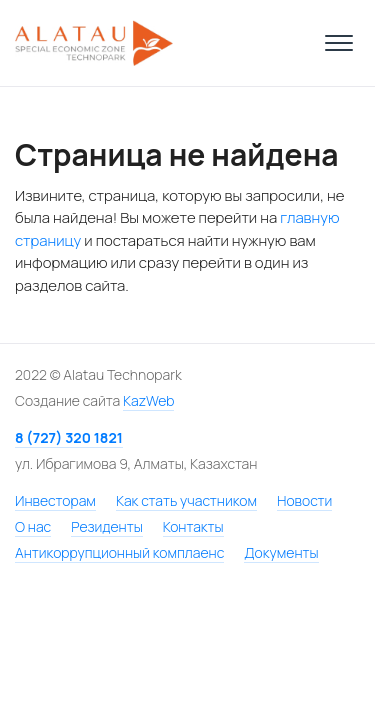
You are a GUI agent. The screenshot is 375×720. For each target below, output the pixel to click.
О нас (33, 526)
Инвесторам (55, 500)
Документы (281, 552)
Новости (304, 500)
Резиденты (106, 526)
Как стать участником (186, 500)
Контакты (193, 526)
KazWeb (149, 400)
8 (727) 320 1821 (69, 437)
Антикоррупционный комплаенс (119, 552)
